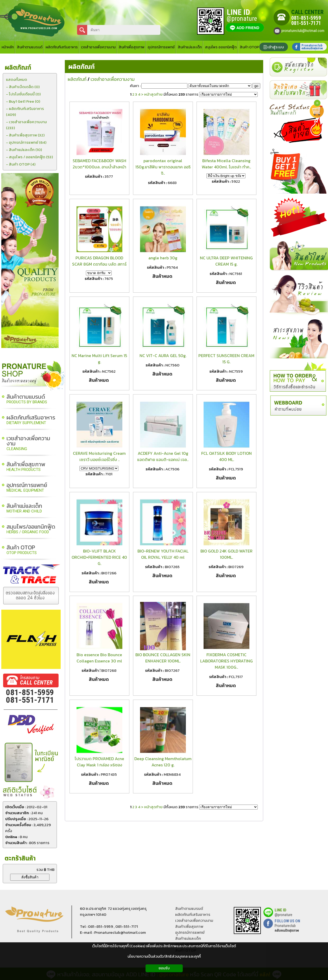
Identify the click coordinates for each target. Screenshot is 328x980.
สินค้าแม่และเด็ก (24, 508)
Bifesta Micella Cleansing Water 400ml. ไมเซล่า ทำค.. (226, 164)
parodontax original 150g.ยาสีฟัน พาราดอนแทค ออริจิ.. (163, 167)
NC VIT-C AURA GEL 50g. (163, 356)
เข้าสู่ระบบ (276, 47)
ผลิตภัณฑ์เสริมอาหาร (31, 420)
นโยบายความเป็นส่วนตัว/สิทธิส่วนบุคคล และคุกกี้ (164, 956)
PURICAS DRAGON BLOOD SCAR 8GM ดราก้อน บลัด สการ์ (99, 261)
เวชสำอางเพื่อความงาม (28, 443)
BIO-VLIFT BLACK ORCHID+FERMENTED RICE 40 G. (99, 557)
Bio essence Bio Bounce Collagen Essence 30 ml (99, 658)
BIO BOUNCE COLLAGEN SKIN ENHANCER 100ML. (163, 658)
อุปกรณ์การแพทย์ (27, 488)
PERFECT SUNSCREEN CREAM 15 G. (226, 359)
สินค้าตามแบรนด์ (27, 399)
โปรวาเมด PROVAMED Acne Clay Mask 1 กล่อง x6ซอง (99, 762)
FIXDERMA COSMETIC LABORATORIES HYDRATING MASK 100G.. (226, 661)
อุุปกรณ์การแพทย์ (190, 932)
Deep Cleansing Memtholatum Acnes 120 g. (163, 762)
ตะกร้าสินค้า (20, 859)
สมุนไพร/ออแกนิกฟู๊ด (31, 529)
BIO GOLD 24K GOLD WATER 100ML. (226, 554)
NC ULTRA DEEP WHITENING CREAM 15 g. (226, 261)
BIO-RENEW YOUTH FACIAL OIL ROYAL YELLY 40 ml (163, 554)
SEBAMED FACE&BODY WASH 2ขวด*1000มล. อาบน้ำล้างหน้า (99, 164)
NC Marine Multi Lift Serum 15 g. (99, 359)
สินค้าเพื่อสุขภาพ (26, 467)
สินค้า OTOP (22, 550)
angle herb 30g (163, 258)
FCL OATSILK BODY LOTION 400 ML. (226, 456)
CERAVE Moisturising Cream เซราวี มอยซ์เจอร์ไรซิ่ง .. (99, 456)
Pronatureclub (287, 928)
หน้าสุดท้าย (153, 94)
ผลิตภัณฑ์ (81, 67)
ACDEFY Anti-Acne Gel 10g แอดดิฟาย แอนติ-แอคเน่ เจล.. (163, 456)
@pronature (283, 915)
